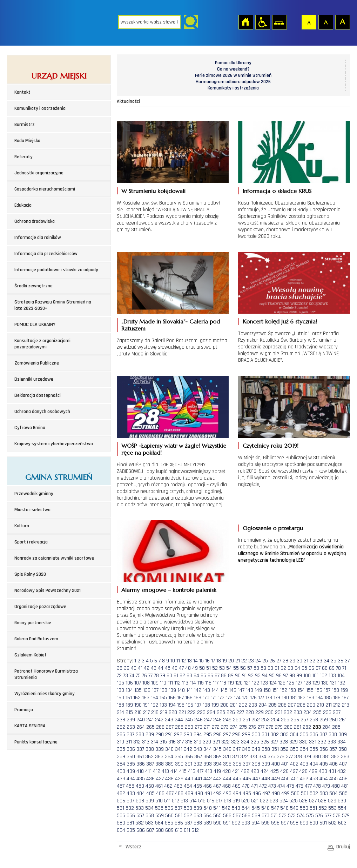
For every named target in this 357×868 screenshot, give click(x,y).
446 (247, 779)
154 (301, 690)
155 (310, 690)
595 (265, 823)
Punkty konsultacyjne (36, 742)
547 (275, 808)
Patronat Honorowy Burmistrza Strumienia (46, 674)
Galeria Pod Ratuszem (36, 639)
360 (131, 757)
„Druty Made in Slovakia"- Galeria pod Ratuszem (171, 325)
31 (306, 661)
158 (335, 690)
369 (217, 757)
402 (294, 764)
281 (298, 727)
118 (223, 683)
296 (217, 735)
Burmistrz (25, 125)
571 (274, 816)
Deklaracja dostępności (38, 395)
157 (327, 690)
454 (324, 779)
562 (188, 816)
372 (244, 757)
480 (336, 786)
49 (195, 668)
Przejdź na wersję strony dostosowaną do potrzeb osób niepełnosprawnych (262, 22)
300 (256, 735)
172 (221, 698)
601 (323, 823)
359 (121, 757)
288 (140, 735)
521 (255, 801)
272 (216, 727)
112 (177, 683)
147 (241, 690)
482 (121, 793)
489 (189, 793)
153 (292, 690)
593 (246, 823)
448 (266, 779)
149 (258, 690)
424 (265, 771)
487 (170, 793)
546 (265, 808)
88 (224, 676)
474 (281, 786)
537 (178, 808)
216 (138, 712)
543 (236, 808)
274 (234, 727)
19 (225, 661)
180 (285, 698)
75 (138, 676)
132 (341, 683)
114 (193, 683)
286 (121, 735)
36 (341, 661)
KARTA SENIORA (30, 726)
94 (265, 676)
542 (226, 808)
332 (322, 742)
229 (260, 712)
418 (208, 771)
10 (173, 661)
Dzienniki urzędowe (34, 379)
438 (169, 779)
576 (319, 816)
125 (282, 683)
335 (121, 749)
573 (292, 816)
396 (237, 764)
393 (208, 764)
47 (181, 668)
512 (176, 801)
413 (165, 771)
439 (179, 779)
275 (243, 727)
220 (173, 712)
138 (164, 690)
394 (217, 764)
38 (120, 668)
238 (121, 720)
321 (216, 742)
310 (120, 742)
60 (270, 668)
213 (346, 705)
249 (227, 720)
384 (121, 764)
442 (208, 779)
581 (130, 823)
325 (255, 742)
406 (334, 764)
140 (181, 690)
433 (121, 779)
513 (184, 801)
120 (239, 683)
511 (167, 801)
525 (294, 801)
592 (236, 823)
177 (261, 698)
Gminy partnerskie (33, 623)
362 (149, 757)
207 (292, 705)
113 (185, 683)
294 (198, 735)
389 (169, 764)
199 (215, 705)
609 (169, 830)
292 (178, 735)
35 (334, 661)
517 (219, 801)
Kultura (22, 526)
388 (160, 764)
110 (163, 683)
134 (129, 690)
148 (250, 690)
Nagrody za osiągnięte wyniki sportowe (54, 558)
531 (120, 808)
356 (324, 749)
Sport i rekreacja (31, 542)
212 (337, 705)
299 (246, 735)
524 (284, 801)
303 (284, 735)
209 (311, 705)
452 (304, 779)
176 (253, 698)
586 (179, 823)
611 (187, 830)
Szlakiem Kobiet (31, 655)
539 (198, 808)
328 (284, 742)
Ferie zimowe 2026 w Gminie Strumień (233, 75)
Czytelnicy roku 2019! (271, 446)
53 (222, 668)
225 (221, 712)
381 (326, 757)
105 (120, 683)
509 (150, 801)
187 (345, 698)
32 (312, 661)
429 (313, 771)
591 (227, 823)
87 (217, 676)
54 (229, 668)
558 (150, 816)
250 (237, 720)
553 (332, 808)
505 (343, 793)
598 (294, 823)
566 (227, 816)
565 (217, 816)
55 (236, 668)
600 (314, 823)
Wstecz (133, 847)
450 (285, 779)
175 (245, 698)
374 (262, 757)
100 (307, 676)
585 (169, 823)
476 (299, 786)
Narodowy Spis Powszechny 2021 (48, 590)
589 (208, 823)
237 (337, 712)
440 (189, 779)
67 (318, 668)
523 (274, 801)
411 (148, 771)
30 (299, 661)
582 (140, 823)
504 (334, 793)
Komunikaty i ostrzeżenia (40, 108)
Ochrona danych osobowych (42, 412)
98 (292, 676)
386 (141, 764)
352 (284, 749)
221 (182, 712)
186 (337, 698)
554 (342, 808)
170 (206, 698)
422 (245, 771)
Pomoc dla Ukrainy (233, 63)
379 (307, 757)
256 (295, 720)
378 (298, 757)
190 (138, 705)
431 (332, 771)
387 (150, 764)
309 (343, 735)
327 (274, 742)
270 (198, 727)
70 (338, 668)
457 (121, 786)
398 (256, 764)
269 (189, 727)
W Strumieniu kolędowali (153, 191)
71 (344, 668)
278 (270, 727)
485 (150, 793)
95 (272, 676)
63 (290, 668)
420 (227, 771)
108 (146, 683)
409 (131, 771)
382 (335, 757)
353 (294, 749)
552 (323, 808)
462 (168, 786)
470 (246, 786)
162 (137, 698)
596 (275, 823)
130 (325, 683)
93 (258, 676)
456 (343, 779)
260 (334, 720)
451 (295, 779)
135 (138, 690)
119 (231, 683)
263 (131, 727)
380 (317, 757)
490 (199, 793)
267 (170, 727)
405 (324, 764)
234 (308, 712)
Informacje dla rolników (38, 238)
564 (208, 816)
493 (227, 793)
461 (159, 786)
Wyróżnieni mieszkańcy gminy (45, 694)
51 (208, 668)
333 (332, 742)
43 (154, 668)
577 (328, 816)
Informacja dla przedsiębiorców (46, 254)
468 (227, 786)
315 (163, 742)
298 (236, 735)
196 (190, 705)
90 (238, 676)
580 (121, 823)
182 (302, 698)
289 (150, 735)
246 (198, 720)
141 (189, 690)
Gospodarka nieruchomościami (45, 189)
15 (201, 661)
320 (207, 742)
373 (253, 757)
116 (208, 683)
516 (211, 801)
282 (307, 727)
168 (189, 698)
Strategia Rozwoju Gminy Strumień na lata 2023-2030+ (53, 305)
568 (246, 816)
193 (163, 705)
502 (314, 793)
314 (154, 742)
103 (332, 676)
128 (307, 683)
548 (284, 808)
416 (192, 771)
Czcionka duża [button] (342, 22)
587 (188, 823)
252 (256, 720)
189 (129, 705)
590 (217, 823)
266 (160, 727)
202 (243, 705)
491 (208, 793)
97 (285, 676)
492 (217, 793)
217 (146, 712)
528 (322, 801)
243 (169, 720)
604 (121, 830)
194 (172, 705)
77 (150, 676)
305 (304, 735)
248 (217, 720)
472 (263, 786)
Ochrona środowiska (35, 221)
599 (304, 823)
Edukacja (23, 205)
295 (208, 735)
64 (297, 668)
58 (256, 668)
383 (345, 757)
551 (313, 808)
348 (246, 749)
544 (246, 808)
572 (283, 816)
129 (316, 683)
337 (140, 749)
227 (240, 712)
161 (129, 698)
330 (303, 742)
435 (141, 779)
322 (225, 742)
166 (172, 698)
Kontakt (22, 92)
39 (127, 668)
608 (160, 830)
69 (332, 668)
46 (175, 668)
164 (154, 698)
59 (263, 668)
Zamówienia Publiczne (37, 363)
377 (289, 757)
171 (214, 698)
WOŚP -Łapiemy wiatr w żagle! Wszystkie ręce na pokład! (174, 449)
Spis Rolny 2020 (30, 574)
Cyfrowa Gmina (30, 428)
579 (346, 816)
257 (304, 720)
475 (290, 786)
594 (256, 823)
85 (203, 676)
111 (170, 683)
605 (131, 830)
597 (285, 823)
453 (314, 779)
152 (284, 690)
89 (231, 676)
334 (342, 742)
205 (272, 705)
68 (325, 668)
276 (252, 727)
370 (227, 757)
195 (181, 705)
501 (305, 793)
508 (140, 801)
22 (244, 661)
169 (198, 698)
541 (217, 808)
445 (237, 779)
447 (256, 779)
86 (210, 676)
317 (180, 742)
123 (264, 683)
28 (285, 661)
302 (275, 735)
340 (169, 749)
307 (323, 735)
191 (146, 705)
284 (326, 727)
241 (150, 720)
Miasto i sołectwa (32, 510)
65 (304, 668)
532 (130, 808)
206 (282, 705)
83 (189, 676)
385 (131, 764)
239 (131, 720)
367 (198, 757)
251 (246, 720)
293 (188, 735)
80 (169, 676)
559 (160, 816)
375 (271, 757)
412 (157, 771)
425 (275, 771)
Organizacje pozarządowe (40, 607)
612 (195, 830)
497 (266, 793)
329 (294, 742)
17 (213, 661)
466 (208, 786)
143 (206, 690)
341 (179, 749)
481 (345, 786)
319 (198, 742)
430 (323, 771)
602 (332, 823)
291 (169, 735)
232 (288, 712)
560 (169, 816)
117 (216, 683)
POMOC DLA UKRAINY (35, 325)
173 (229, 698)
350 (266, 749)
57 (250, 668)
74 (132, 676)
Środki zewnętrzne (33, 286)
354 (304, 749)
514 (193, 801)
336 (131, 749)
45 (168, 668)
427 (294, 771)
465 (198, 786)
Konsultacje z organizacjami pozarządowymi (42, 344)
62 (283, 668)
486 (160, 793)
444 (227, 779)
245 (189, 720)
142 (198, 690)
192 (154, 705)
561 (179, 816)
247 (208, 720)
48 (188, 668)
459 (140, 786)
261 (343, 720)
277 (261, 727)
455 (334, 779)
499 (285, 793)
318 (189, 742)
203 (253, 705)
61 (277, 668)
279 (279, 727)
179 (277, 698)
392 (198, 764)
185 (328, 698)
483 (131, 793)
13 (190, 661)
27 (279, 661)
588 (198, 823)
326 (265, 742)
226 (231, 712)
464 (188, 786)
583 (149, 823)
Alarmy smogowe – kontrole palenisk (169, 590)
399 (266, 764)
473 (272, 786)
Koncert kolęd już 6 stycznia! (280, 321)
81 (176, 676)
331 (313, 742)
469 (236, 786)
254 (275, 720)
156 (319, 690)
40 (134, 668)
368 (208, 757)
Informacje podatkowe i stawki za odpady (56, 270)
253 (265, 720)
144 (215, 690)
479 (326, 786)
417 (200, 771)
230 (269, 712)
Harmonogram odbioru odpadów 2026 (233, 82)
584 (159, 823)
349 (256, 749)
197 (198, 705)
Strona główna (245, 22)
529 (332, 801)
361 (140, 757)
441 (198, 779)
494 (237, 793)
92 (251, 676)
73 (126, 676)
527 (313, 801)
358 (343, 749)
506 (121, 801)
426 (284, 771)
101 (315, 676)
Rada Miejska (27, 141)
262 (121, 727)
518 (227, 801)
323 (235, 742)
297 (227, 735)
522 (264, 801)
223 (201, 712)
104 (341, 676)
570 (265, 816)
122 (255, 683)
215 (129, 712)
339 (160, 749)
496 (257, 793)
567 (237, 816)
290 (160, 735)
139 (172, 690)
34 (326, 661)
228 (250, 712)
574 (301, 816)
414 (174, 771)
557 (140, 816)
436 (150, 779)
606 (141, 830)
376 (281, 757)
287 (130, 735)
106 (129, 683)
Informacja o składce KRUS (277, 191)
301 (265, 735)
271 (207, 727)
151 (275, 690)
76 (144, 676)
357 (333, 749)
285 (336, 727)
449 (276, 779)
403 (304, 764)
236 (327, 712)
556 (131, 816)
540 (208, 808)
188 (120, 705)
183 (311, 698)
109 (155, 683)
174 (237, 698)
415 (183, 771)
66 (311, 668)
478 (317, 786)
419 (217, 771)
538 (188, 808)
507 (130, 801)
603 (342, 823)
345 (217, 749)
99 (299, 676)
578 (337, 816)
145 (224, 690)
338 (150, 749)
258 (314, 720)
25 (265, 661)
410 (140, 771)
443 (217, 779)
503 (324, 793)
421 (236, 771)
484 (141, 793)
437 (160, 779)
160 (120, 698)
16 (207, 661)
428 (303, 771)
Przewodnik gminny (34, 494)
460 (150, 786)
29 (292, 661)
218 (155, 712)
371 (235, 757)
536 (169, 808)
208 (301, 705)
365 (179, 757)
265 (150, 727)
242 (159, 720)
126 (291, 683)
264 (141, 727)
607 (150, 830)
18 (219, 661)
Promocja (24, 710)
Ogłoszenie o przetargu (273, 528)
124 (273, 683)
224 (211, 712)
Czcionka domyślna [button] (309, 22)
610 (179, 830)
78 (156, 676)
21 (238, 661)
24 (258, 661)
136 (147, 690)
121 (247, 683)
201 (234, 705)
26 (272, 661)
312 (137, 742)
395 (227, 764)
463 (178, 786)
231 (279, 712)
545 (256, 808)
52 (215, 668)
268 (179, 727)
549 (294, 808)
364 (169, 757)
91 (244, 676)
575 (310, 816)
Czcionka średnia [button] (325, 22)
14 (196, 661)
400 (276, 764)
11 (178, 661)
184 (319, 698)
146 (233, 690)
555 (121, 816)
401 (285, 764)
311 (129, 742)
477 (308, 786)
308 (333, 735)
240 (141, 720)
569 (256, 816)
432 (342, 771)
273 (225, 727)
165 (163, 698)
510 (159, 801)
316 (172, 742)
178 (269, 698)
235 (317, 712)
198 (206, 705)
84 (196, 676)
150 (267, 690)
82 (182, 676)
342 (188, 749)
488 (179, 793)
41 (140, 668)
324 (245, 742)
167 (180, 698)
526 (303, 801)
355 (314, 749)
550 (304, 808)
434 (131, 779)
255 (285, 720)
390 (179, 764)
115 (201, 683)
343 (198, 749)
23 (251, 661)
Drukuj (343, 847)
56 (243, 668)
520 (245, 801)
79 (163, 676)
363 (159, 757)
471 (254, 786)
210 (320, 705)
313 (146, 742)
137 (155, 690)
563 (198, 816)
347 (237, 749)
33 (319, 661)
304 (294, 735)
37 (347, 661)
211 (329, 705)
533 (140, 808)
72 (119, 676)
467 (217, 786)
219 (164, 712)
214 (120, 712)
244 (179, 720)
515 (202, 801)
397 (247, 764)
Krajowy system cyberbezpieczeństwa (54, 444)
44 (161, 668)
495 (247, 793)
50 (202, 668)
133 (120, 690)
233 (298, 712)
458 (130, 786)
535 (159, 808)
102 (324, 676)
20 (231, 661)
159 (344, 690)
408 (121, 771)
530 (342, 801)
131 (333, 683)
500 (295, 793)
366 (189, 757)
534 (149, 808)
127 (299, 683)
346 (227, 749)
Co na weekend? (233, 69)
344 (208, 749)
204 (263, 705)
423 (255, 771)
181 (294, 698)
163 (146, 698)
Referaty (23, 157)
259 (324, 720)
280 (288, 727)
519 (236, 801)
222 (191, 712)
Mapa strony (279, 22)
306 (314, 735)
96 (279, 676)
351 (275, 749)
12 (184, 661)
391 (188, 764)
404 (314, 764)
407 (343, 764)
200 (224, 705)
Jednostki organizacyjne (39, 173)
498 (276, 793)
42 (147, 668)
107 (138, 683)
